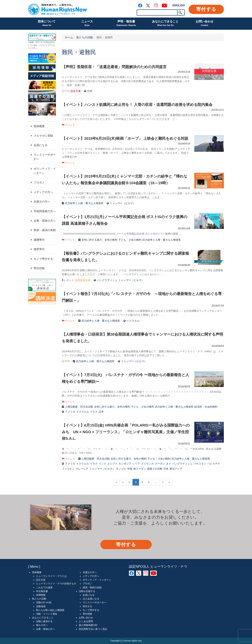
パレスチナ (214, 464)
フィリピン (68, 469)
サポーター (40, 42)
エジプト (112, 464)
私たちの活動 (85, 37)
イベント (70, 125)
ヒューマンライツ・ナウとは (51, 576)
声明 (67, 91)
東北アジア (176, 469)
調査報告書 (84, 280)
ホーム (69, 37)
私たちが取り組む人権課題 (50, 610)
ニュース (87, 24)
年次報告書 (42, 591)
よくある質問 (86, 621)
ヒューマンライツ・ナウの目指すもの (56, 584)
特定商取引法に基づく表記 (93, 629)
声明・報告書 (126, 24)
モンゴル (121, 469)
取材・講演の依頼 (45, 230)
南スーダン (140, 469)
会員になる (41, 145)
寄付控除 (39, 268)
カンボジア (125, 464)
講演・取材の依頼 (92, 588)
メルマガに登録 (43, 136)
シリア (136, 464)
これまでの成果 (44, 588)
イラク (94, 412)
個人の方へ (42, 625)
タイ (169, 464)
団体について (47, 24)
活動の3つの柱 (44, 602)
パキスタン (200, 464)
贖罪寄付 (39, 249)
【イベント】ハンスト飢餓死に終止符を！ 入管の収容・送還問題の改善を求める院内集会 (137, 105)
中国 (130, 469)
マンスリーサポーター (44, 157)
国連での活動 (155, 469)
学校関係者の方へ (45, 211)
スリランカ (147, 464)
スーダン (160, 464)
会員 (32, 42)
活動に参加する (44, 621)
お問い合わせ (205, 24)
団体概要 (39, 126)
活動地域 (41, 606)
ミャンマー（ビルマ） (123, 203)
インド (102, 464)
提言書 (77, 91)
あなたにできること (165, 24)
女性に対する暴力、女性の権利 (99, 240)
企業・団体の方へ (45, 221)
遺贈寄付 (39, 240)
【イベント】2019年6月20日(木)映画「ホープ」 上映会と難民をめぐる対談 (125, 138)
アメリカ (70, 412)
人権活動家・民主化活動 (79, 407)
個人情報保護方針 (88, 625)
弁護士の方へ (42, 202)
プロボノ (39, 182)
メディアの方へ (43, 192)
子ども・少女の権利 (130, 240)
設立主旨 (41, 580)
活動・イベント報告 (47, 614)
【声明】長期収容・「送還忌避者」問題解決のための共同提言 (114, 67)
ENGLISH (179, 5)
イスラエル (133, 321)
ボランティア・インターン (44, 171)
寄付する (206, 9)
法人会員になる (91, 599)
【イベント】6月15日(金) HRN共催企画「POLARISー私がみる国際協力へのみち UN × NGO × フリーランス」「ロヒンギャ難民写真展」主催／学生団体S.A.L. (126, 432)
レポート (69, 280)
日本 (90, 91)
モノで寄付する (43, 259)
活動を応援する (87, 591)
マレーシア (82, 469)
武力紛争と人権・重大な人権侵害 (84, 203)
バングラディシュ (107, 280)
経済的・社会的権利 (206, 407)
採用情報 (41, 595)
